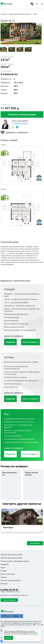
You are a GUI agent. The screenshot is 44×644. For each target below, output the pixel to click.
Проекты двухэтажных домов (11, 558)
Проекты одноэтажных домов (11, 555)
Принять (9, 638)
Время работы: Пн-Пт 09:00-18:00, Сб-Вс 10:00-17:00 (14, 595)
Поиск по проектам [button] (8, 574)
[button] (37, 4)
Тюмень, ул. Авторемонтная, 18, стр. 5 (10, 592)
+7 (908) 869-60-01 (20, 123)
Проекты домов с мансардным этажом (15, 561)
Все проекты (35, 543)
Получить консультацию (22, 114)
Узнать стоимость (30, 342)
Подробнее (10, 342)
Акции (3, 567)
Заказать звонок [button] (9, 600)
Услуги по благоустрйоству (11, 580)
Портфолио (5, 564)
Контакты (4, 584)
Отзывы (3, 571)
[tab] (4, 49)
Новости (4, 577)
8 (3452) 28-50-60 (32, 4)
